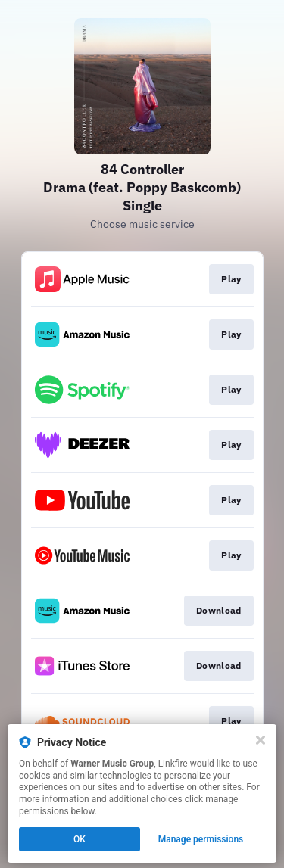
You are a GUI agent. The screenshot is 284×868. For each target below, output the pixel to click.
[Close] (261, 740)
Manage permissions (201, 839)
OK (80, 839)
